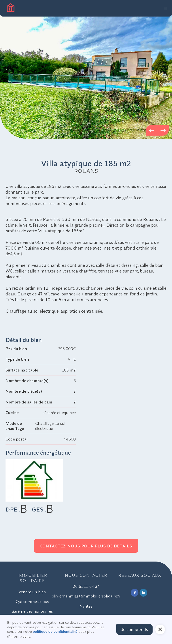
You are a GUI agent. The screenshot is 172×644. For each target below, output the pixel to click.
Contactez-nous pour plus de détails (86, 546)
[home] (11, 8)
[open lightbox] (86, 69)
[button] (165, 8)
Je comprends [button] (134, 629)
